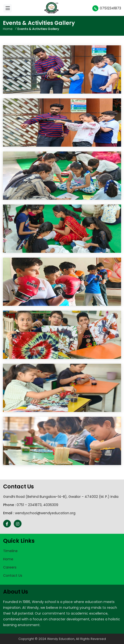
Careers (10, 567)
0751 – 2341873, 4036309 (37, 505)
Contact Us (13, 575)
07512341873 (107, 8)
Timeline (10, 551)
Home (8, 29)
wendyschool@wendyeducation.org (45, 513)
